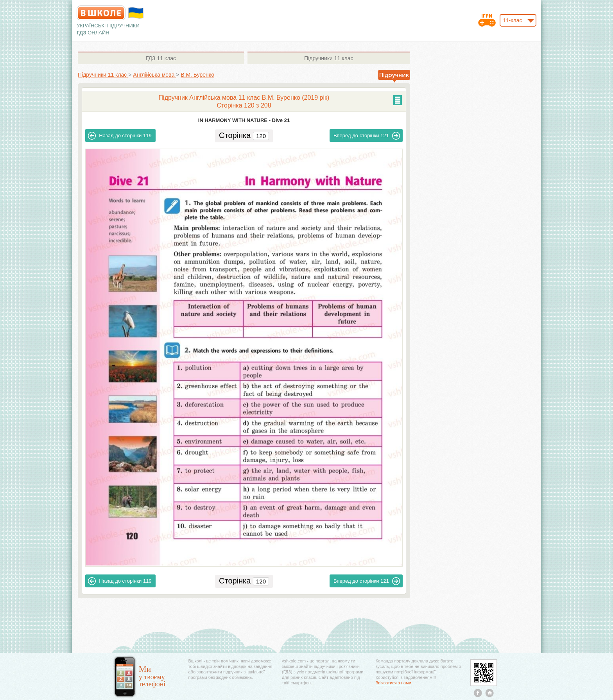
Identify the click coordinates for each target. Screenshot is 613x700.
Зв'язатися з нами (393, 683)
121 (367, 136)
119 (120, 136)
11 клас (161, 58)
